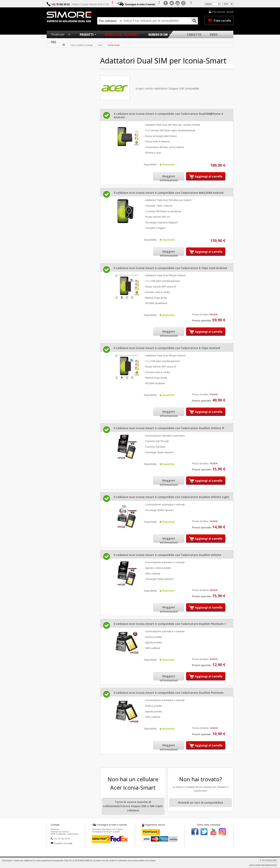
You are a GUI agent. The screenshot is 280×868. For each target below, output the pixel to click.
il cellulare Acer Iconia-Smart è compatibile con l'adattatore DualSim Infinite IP (169, 428)
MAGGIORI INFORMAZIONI (263, 865)
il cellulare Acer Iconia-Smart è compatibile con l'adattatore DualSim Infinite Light (171, 497)
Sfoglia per (62, 34)
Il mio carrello (222, 20)
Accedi (230, 12)
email (70, 843)
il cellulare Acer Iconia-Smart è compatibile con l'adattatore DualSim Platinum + (170, 624)
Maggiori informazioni (169, 178)
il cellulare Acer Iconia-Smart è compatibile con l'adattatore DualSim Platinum (169, 693)
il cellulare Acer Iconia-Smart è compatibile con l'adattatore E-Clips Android (167, 348)
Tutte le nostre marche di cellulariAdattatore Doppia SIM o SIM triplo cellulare (133, 806)
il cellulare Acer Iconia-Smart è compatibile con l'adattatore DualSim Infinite (167, 555)
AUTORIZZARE (269, 860)
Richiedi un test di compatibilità (201, 803)
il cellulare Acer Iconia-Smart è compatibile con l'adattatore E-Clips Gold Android (170, 268)
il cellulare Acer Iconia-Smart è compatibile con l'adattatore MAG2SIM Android (169, 193)
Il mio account (218, 12)
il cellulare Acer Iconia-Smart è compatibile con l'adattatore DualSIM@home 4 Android (168, 116)
